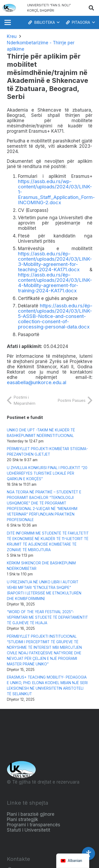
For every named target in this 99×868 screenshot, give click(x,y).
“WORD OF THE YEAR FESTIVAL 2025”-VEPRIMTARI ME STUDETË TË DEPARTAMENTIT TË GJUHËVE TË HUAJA (47, 617)
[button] (91, 8)
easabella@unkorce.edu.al (37, 382)
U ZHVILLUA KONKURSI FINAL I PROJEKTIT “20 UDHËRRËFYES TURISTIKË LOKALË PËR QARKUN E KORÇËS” (47, 473)
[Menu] (8, 22)
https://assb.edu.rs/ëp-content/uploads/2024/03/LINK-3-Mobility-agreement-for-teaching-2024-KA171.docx (55, 262)
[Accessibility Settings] (88, 853)
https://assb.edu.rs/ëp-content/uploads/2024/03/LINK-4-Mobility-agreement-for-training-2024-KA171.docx (55, 283)
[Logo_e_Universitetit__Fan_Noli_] (9, 8)
